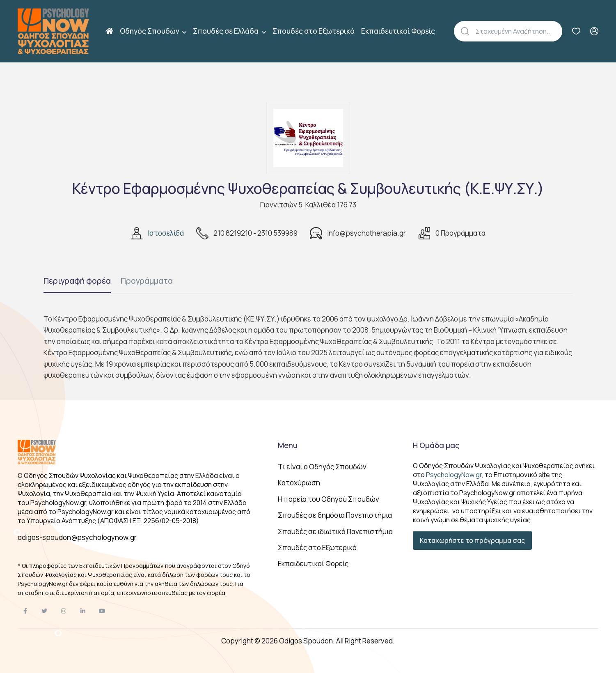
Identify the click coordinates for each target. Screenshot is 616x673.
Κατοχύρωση (299, 483)
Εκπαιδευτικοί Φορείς (398, 31)
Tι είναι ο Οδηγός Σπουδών (322, 467)
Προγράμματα (147, 281)
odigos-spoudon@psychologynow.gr (77, 537)
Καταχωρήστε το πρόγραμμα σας (472, 540)
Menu (288, 445)
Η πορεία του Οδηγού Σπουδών (329, 499)
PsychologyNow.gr (454, 475)
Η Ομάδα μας (436, 445)
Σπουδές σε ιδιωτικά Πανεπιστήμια (335, 532)
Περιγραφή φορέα (77, 281)
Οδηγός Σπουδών (150, 31)
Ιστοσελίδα (166, 233)
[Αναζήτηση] (519, 31)
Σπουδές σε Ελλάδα (226, 31)
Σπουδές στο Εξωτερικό (314, 31)
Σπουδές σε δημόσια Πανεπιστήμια (335, 515)
